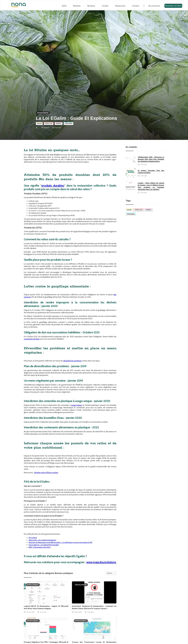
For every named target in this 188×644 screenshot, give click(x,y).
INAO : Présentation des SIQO (40, 547)
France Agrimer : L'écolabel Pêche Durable (44, 545)
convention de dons (32, 339)
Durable (59, 123)
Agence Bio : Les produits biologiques (42, 540)
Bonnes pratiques (43, 113)
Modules (77, 6)
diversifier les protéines (72, 361)
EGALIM (39, 123)
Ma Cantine (33, 538)
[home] (16, 5)
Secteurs (91, 6)
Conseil (105, 6)
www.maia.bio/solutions (101, 562)
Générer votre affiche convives (46, 473)
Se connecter (154, 6)
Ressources (120, 6)
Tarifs (64, 6)
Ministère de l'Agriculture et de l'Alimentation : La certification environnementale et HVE (60, 542)
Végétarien (68, 123)
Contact (136, 6)
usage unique (76, 405)
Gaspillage (49, 123)
